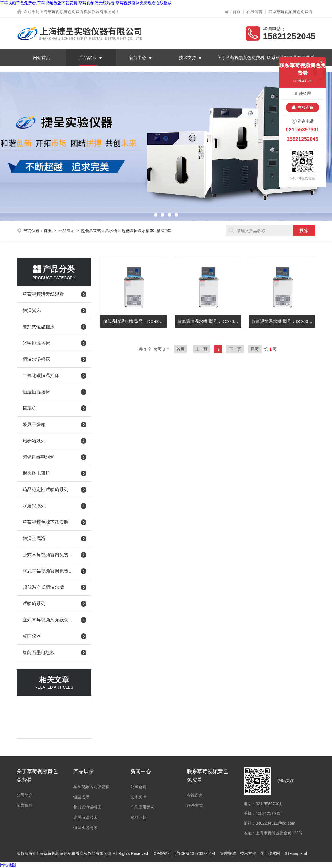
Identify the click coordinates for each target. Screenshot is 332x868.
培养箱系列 (34, 441)
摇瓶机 (29, 408)
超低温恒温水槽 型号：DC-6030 (282, 321)
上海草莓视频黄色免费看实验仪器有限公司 (78, 12)
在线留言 (254, 12)
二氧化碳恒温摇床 (41, 376)
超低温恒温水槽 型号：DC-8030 (134, 321)
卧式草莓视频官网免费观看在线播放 (49, 555)
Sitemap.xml (296, 853)
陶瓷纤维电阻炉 (39, 457)
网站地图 (8, 865)
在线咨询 (306, 107)
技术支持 (187, 58)
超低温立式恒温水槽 (99, 231)
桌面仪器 (32, 636)
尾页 (255, 349)
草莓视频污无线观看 (43, 294)
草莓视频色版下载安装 (46, 522)
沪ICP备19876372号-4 (195, 853)
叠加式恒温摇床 (39, 327)
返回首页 (232, 12)
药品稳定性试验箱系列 (46, 490)
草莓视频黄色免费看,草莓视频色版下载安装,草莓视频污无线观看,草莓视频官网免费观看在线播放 (86, 3)
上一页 (201, 349)
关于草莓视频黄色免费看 (241, 58)
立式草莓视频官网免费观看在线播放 (49, 571)
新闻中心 (138, 58)
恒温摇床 (32, 310)
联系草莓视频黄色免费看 (290, 12)
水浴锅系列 (34, 506)
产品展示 (88, 58)
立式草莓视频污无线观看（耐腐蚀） (49, 620)
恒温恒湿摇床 (36, 392)
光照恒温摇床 (36, 343)
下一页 (235, 349)
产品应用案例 (142, 807)
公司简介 (25, 795)
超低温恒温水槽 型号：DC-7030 (208, 321)
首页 (48, 231)
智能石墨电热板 (39, 652)
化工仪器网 (270, 853)
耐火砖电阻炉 (36, 473)
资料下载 (138, 817)
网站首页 (41, 58)
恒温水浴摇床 (36, 359)
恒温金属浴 (34, 538)
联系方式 (195, 805)
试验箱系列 (34, 604)
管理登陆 (228, 853)
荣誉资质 (25, 805)
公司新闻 (138, 787)
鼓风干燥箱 (34, 424)
